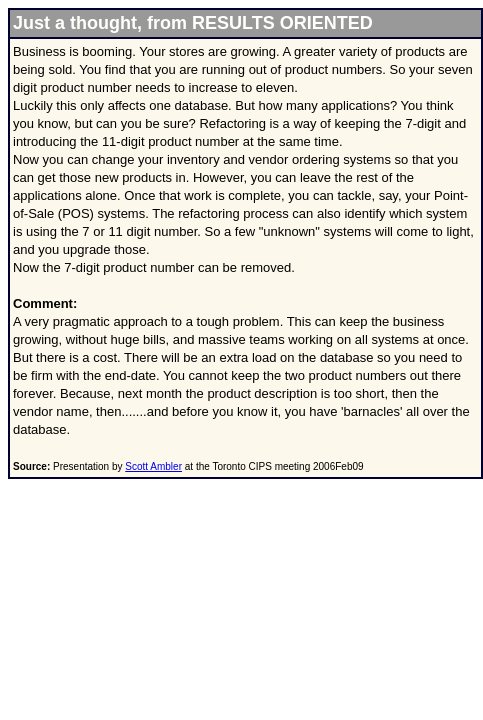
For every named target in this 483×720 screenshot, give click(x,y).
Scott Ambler (153, 466)
